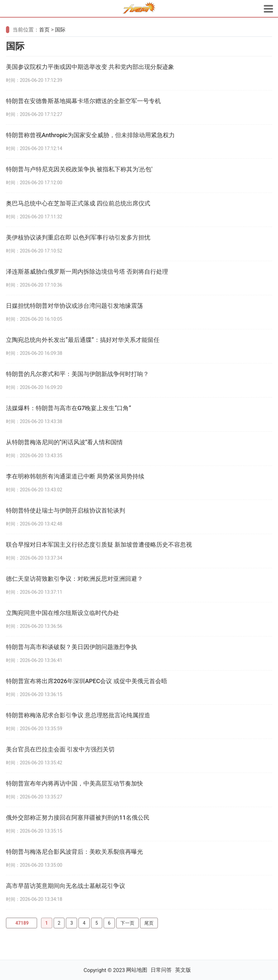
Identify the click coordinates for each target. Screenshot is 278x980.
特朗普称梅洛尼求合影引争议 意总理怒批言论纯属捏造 (78, 715)
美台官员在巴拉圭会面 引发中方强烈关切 (60, 749)
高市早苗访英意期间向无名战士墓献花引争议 (66, 886)
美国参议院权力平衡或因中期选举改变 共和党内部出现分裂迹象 (90, 67)
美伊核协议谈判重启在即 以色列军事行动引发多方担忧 (78, 237)
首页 (44, 30)
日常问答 (161, 970)
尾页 (149, 923)
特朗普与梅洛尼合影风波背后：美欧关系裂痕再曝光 (74, 852)
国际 (60, 30)
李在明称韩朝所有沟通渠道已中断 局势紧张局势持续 (75, 476)
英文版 (183, 970)
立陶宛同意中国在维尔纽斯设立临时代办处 (63, 613)
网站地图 (137, 970)
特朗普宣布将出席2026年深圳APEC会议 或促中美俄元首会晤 (87, 681)
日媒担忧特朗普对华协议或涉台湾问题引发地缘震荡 (74, 306)
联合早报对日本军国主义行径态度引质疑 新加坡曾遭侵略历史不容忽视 (99, 544)
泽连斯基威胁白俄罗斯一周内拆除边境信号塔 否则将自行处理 (87, 272)
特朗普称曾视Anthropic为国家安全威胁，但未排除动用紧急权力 (90, 135)
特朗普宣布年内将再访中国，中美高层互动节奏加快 (74, 783)
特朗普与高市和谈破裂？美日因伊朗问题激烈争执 (71, 647)
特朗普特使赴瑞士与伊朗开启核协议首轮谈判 (66, 510)
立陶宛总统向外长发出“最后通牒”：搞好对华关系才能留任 (83, 340)
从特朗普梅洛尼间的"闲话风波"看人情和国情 (65, 442)
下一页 (127, 923)
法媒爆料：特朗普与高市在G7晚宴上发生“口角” (69, 408)
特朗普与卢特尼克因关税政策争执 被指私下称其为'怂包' (79, 169)
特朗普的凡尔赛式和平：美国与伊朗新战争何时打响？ (77, 374)
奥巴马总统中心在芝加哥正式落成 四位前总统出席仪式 (78, 203)
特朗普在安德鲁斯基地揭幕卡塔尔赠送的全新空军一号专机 (83, 101)
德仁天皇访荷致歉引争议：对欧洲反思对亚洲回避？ (74, 579)
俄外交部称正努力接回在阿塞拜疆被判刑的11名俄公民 (78, 817)
